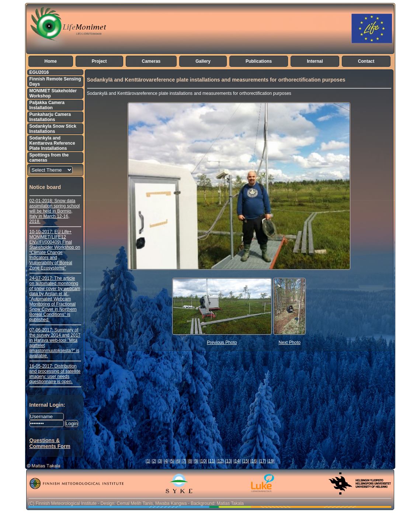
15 (245, 461)
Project (99, 61)
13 (228, 461)
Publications (259, 61)
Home (51, 61)
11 (211, 461)
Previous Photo (222, 342)
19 (271, 461)
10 (203, 461)
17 (262, 461)
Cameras (151, 61)
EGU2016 (39, 72)
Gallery (203, 61)
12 (220, 461)
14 (237, 461)
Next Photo (290, 342)
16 (254, 461)
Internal (315, 61)
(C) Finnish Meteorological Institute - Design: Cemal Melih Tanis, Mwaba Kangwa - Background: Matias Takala (136, 503)
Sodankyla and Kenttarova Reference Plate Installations (52, 143)
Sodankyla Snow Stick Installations (53, 129)
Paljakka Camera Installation (47, 105)
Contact (366, 61)
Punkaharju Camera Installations (50, 117)
